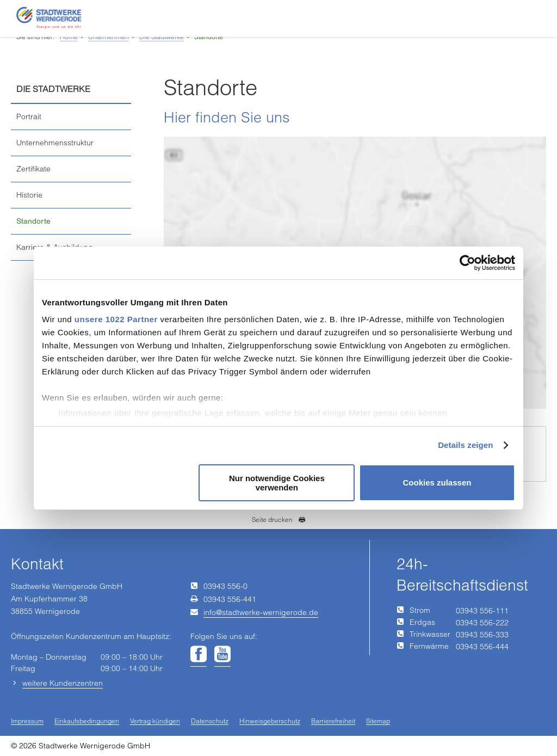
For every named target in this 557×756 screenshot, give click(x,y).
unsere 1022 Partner (116, 319)
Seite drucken (279, 520)
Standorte (209, 37)
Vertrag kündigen (155, 721)
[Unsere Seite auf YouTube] (222, 655)
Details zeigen (465, 445)
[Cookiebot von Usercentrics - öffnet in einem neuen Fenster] (468, 263)
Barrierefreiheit (333, 721)
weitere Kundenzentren (63, 683)
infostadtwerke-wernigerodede (261, 612)
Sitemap (378, 721)
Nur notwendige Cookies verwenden (277, 483)
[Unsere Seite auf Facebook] (199, 655)
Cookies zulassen (437, 483)
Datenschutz (210, 721)
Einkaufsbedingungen (87, 721)
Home (69, 37)
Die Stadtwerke (162, 37)
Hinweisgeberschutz (270, 721)
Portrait (29, 116)
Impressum (27, 721)
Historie (29, 195)
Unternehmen (109, 37)
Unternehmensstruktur (55, 143)
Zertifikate (33, 169)
